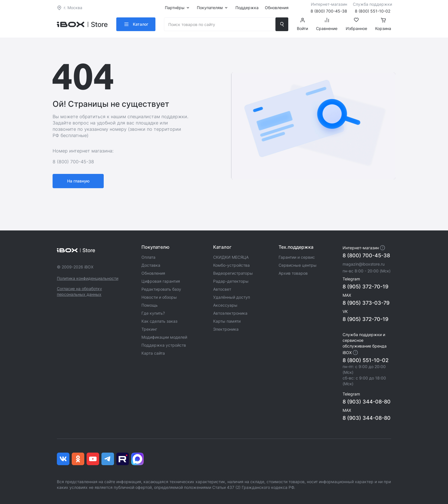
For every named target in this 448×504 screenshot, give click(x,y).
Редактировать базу (161, 289)
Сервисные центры (298, 265)
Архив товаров (293, 273)
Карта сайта (153, 353)
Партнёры (175, 8)
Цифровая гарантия (161, 281)
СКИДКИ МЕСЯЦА (231, 257)
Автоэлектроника (230, 313)
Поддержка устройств (164, 345)
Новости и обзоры (159, 297)
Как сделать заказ (159, 321)
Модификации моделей (164, 337)
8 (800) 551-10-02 (366, 360)
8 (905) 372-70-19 (365, 287)
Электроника (226, 329)
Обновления (277, 8)
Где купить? (153, 313)
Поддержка (247, 8)
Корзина (383, 24)
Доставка (151, 265)
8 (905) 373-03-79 (366, 303)
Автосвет (222, 289)
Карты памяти (227, 321)
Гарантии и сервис (297, 257)
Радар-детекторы (231, 281)
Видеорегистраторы (233, 273)
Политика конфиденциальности (88, 278)
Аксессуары (225, 305)
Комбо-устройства (231, 265)
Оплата (148, 257)
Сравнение (327, 24)
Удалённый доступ (232, 297)
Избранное (356, 24)
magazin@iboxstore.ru (364, 264)
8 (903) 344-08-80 (367, 402)
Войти (302, 24)
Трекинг (149, 329)
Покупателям (210, 8)
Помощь (150, 305)
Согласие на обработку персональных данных (79, 291)
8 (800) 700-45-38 (366, 255)
